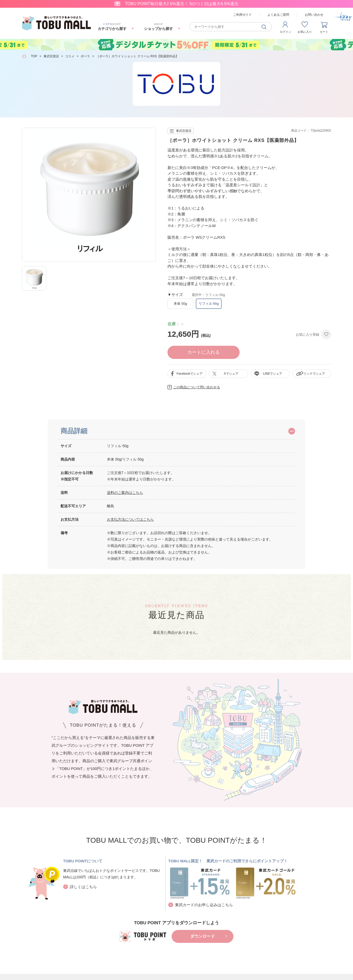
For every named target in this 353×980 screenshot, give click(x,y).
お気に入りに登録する (326, 334)
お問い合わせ (314, 15)
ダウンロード (203, 936)
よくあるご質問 (278, 15)
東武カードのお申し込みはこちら (204, 905)
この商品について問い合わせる (197, 387)
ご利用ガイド (242, 15)
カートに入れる (204, 352)
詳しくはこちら (83, 887)
